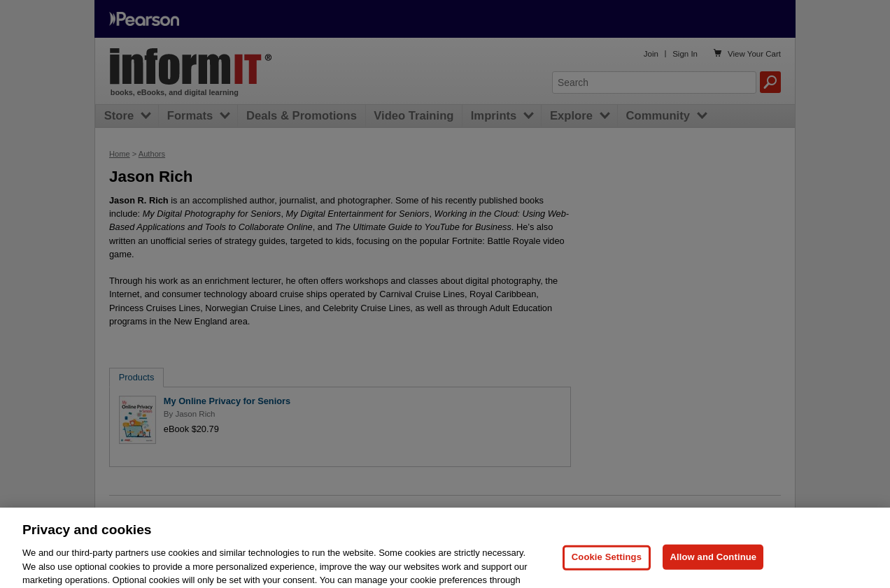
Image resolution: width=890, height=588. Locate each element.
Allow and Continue (713, 570)
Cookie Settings (607, 570)
